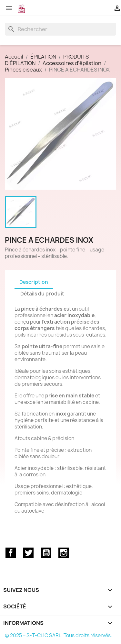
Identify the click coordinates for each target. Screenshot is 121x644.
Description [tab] (34, 282)
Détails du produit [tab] (42, 294)
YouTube (46, 553)
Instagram (64, 553)
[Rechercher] (60, 29)
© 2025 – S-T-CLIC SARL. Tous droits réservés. (58, 635)
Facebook (11, 553)
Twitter (28, 553)
